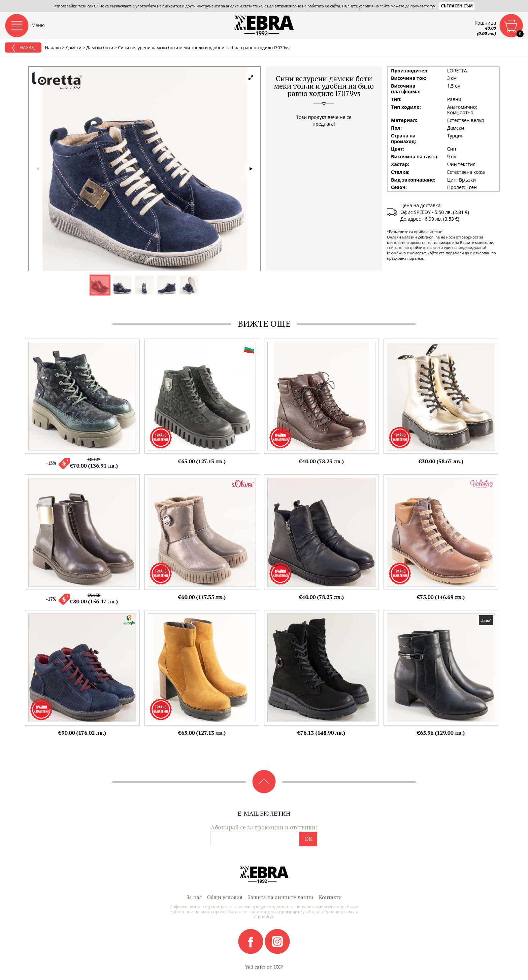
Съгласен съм (457, 6)
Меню (38, 25)
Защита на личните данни (281, 897)
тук (433, 6)
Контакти (330, 897)
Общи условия (225, 897)
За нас (194, 897)
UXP (278, 967)
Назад (23, 48)
